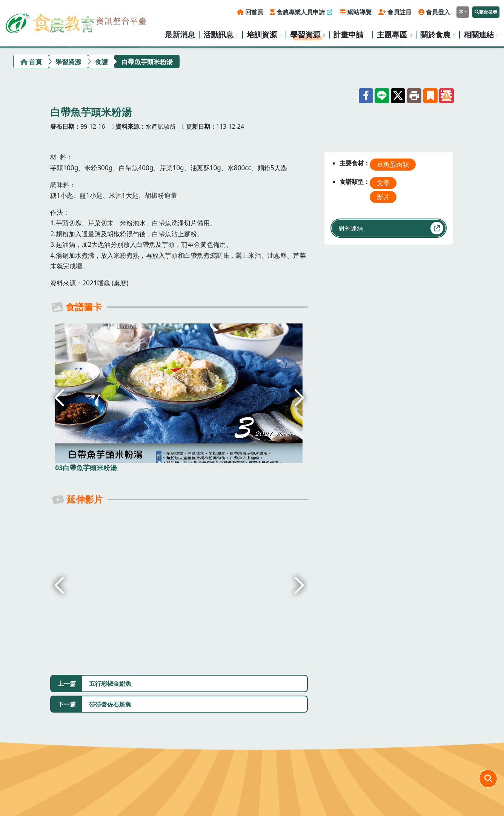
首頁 (35, 62)
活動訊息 (218, 35)
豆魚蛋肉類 (393, 164)
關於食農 (435, 35)
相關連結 (479, 35)
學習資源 (305, 35)
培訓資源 (262, 35)
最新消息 (180, 35)
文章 (383, 183)
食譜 (101, 62)
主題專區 (392, 35)
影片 (383, 197)
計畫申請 (349, 35)
